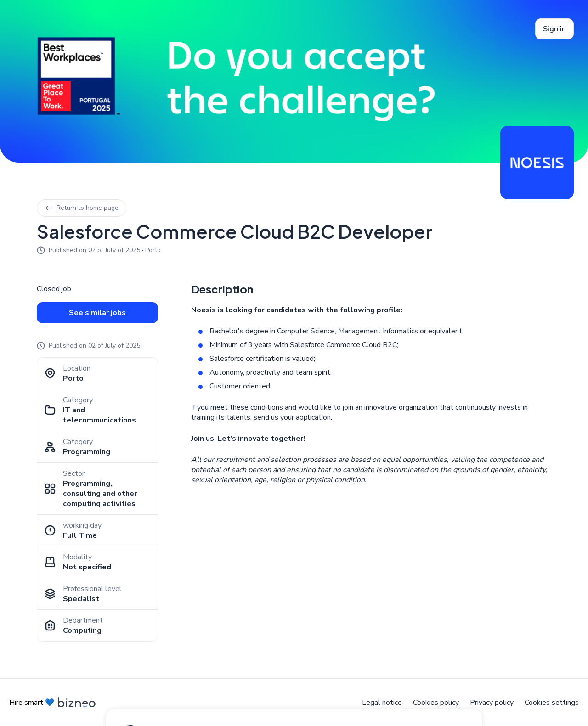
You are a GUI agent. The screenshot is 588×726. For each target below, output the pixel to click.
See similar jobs (97, 313)
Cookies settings (552, 703)
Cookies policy (436, 703)
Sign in (554, 29)
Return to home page (82, 208)
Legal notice (382, 703)
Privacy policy (492, 703)
